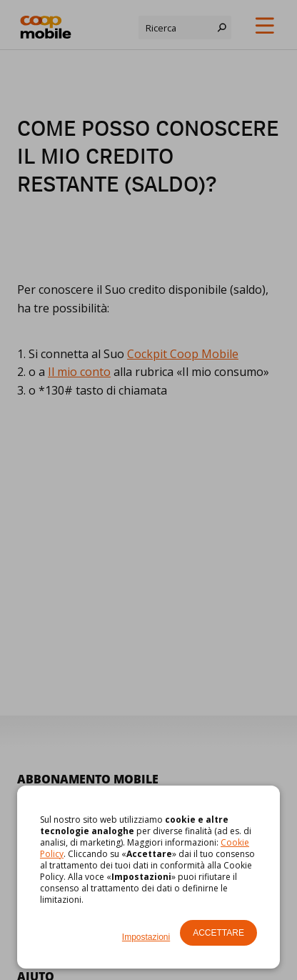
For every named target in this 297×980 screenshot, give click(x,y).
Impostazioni (146, 937)
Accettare (218, 933)
